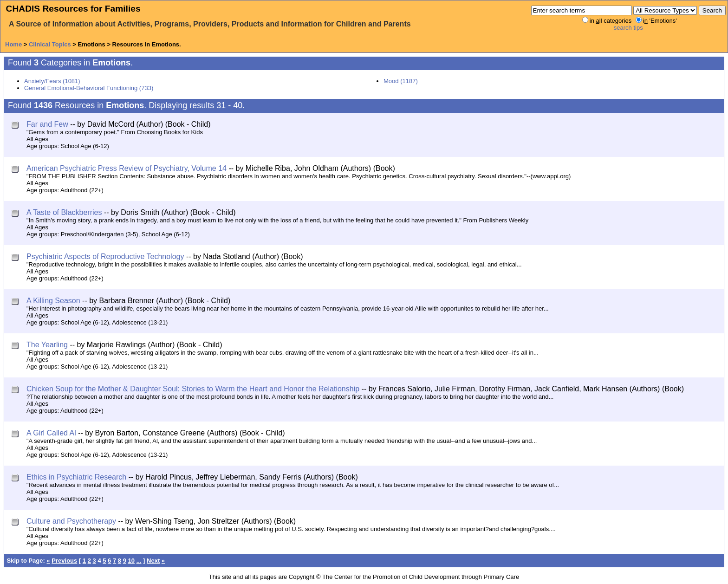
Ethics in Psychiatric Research (76, 477)
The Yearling (47, 345)
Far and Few (47, 124)
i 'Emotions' (660, 21)
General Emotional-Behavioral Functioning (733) (89, 88)
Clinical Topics (50, 44)
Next (153, 561)
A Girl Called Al (51, 433)
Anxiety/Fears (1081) (52, 81)
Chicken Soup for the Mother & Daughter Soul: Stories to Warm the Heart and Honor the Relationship (193, 389)
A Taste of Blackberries (64, 212)
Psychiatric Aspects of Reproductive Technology (105, 256)
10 (131, 561)
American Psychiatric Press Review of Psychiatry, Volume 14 (127, 168)
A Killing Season (53, 301)
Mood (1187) (401, 81)
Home (13, 44)
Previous (64, 561)
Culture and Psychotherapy (71, 521)
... (139, 561)
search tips (628, 28)
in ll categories (611, 21)
